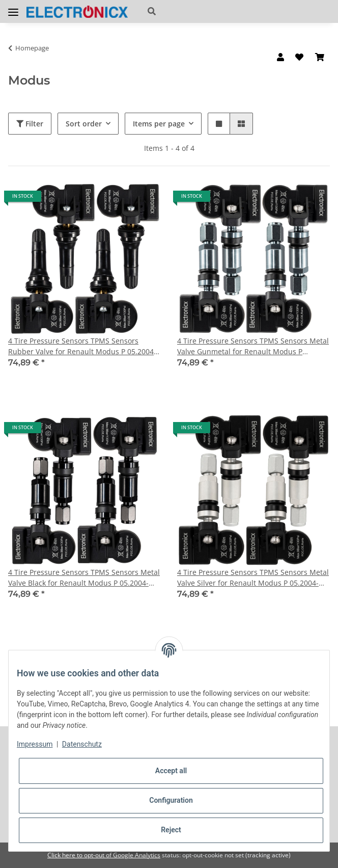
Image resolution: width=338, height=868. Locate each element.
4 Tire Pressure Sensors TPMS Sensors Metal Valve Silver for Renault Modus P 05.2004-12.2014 (253, 578)
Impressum (35, 744)
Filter (30, 124)
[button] (201, 11)
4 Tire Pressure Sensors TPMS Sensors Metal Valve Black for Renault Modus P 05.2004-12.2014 (84, 578)
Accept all (171, 771)
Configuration (171, 800)
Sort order (84, 124)
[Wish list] (299, 57)
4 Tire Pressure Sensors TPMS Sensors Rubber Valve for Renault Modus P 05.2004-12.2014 (82, 346)
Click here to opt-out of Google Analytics (104, 855)
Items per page (159, 124)
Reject (171, 830)
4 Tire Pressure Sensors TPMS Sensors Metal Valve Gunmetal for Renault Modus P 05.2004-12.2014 (253, 346)
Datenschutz (82, 744)
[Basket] (320, 57)
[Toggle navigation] (13, 8)
